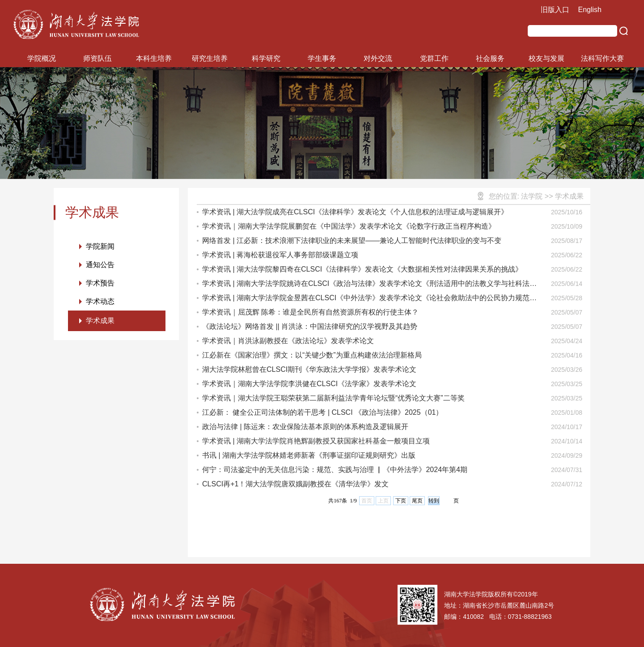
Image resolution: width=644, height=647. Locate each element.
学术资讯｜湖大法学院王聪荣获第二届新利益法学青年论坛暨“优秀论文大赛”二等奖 (333, 398)
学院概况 (42, 58)
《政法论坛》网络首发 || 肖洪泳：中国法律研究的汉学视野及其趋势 (310, 326)
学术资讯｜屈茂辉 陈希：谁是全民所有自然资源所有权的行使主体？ (310, 312)
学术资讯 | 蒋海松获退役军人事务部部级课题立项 (280, 255)
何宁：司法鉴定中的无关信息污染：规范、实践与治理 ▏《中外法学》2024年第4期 (335, 470)
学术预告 (100, 283)
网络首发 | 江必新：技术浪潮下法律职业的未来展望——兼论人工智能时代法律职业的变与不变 (352, 240)
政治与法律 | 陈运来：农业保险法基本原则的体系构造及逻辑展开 (305, 427)
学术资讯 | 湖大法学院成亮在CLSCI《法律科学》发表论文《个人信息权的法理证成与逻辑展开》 (355, 212)
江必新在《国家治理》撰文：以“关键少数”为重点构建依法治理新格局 (312, 355)
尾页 (417, 501)
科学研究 (266, 58)
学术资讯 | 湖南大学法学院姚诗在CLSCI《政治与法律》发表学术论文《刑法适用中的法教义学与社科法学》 (366, 285)
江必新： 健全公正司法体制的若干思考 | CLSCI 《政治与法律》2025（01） (322, 412)
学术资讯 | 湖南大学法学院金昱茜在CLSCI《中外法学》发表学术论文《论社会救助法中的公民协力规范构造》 (369, 300)
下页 (401, 501)
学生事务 (322, 58)
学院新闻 (100, 246)
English (590, 10)
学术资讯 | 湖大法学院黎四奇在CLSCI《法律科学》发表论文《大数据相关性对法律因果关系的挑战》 (362, 269)
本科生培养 (154, 58)
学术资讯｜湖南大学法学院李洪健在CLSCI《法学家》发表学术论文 (309, 384)
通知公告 (100, 265)
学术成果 (100, 321)
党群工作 (434, 58)
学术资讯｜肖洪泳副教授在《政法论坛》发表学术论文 (288, 341)
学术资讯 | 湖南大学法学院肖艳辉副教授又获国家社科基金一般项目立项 (316, 441)
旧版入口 (555, 10)
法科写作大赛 (602, 58)
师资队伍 (97, 58)
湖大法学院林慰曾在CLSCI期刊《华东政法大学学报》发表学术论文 (309, 369)
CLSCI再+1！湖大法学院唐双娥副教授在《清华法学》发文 (295, 484)
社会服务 (490, 58)
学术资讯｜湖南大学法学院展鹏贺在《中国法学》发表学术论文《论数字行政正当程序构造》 (349, 226)
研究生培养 (210, 58)
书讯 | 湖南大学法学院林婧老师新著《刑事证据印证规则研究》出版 (309, 455)
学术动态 (100, 301)
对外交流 (378, 58)
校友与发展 (547, 58)
